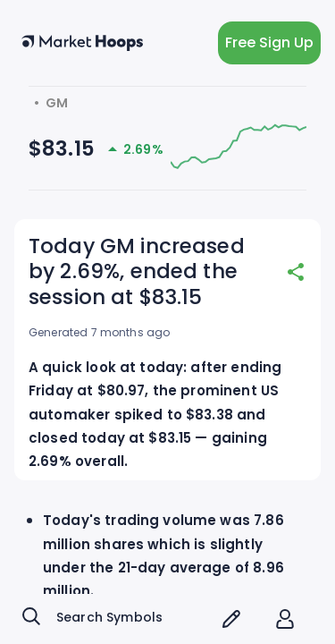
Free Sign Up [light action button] (269, 43)
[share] (296, 272)
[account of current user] (285, 619)
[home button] (82, 43)
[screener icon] (231, 619)
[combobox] (114, 619)
